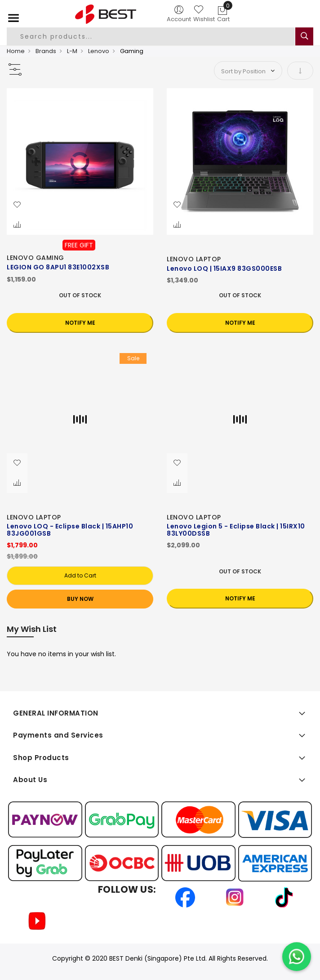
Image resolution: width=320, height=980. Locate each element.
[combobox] (151, 36)
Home (16, 51)
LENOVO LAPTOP (194, 259)
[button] (17, 205)
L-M (72, 51)
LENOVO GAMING (36, 258)
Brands (46, 51)
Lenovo (99, 51)
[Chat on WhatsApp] (297, 957)
